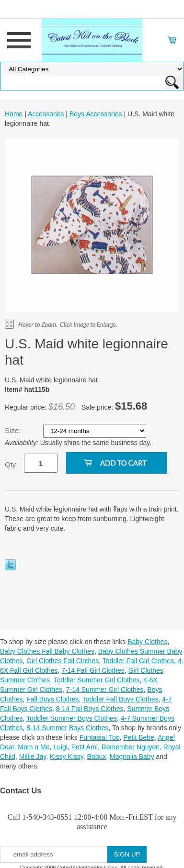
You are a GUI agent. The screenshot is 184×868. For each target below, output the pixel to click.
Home (14, 114)
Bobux (97, 757)
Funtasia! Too (100, 737)
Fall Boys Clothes (52, 699)
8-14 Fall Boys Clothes (90, 709)
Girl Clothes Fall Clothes (63, 661)
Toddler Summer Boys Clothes (72, 718)
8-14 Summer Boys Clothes (67, 728)
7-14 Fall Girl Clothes (93, 670)
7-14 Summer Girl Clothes (105, 690)
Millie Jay (33, 757)
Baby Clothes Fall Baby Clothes (47, 651)
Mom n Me (34, 747)
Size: (14, 430)
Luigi (60, 747)
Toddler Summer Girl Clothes (97, 680)
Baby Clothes (147, 642)
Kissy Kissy (67, 757)
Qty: (11, 464)
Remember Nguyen (131, 747)
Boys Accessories (96, 114)
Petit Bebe (139, 737)
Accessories (46, 114)
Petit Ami (85, 747)
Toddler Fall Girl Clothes (138, 661)
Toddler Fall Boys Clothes (121, 699)
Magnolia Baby (132, 757)
